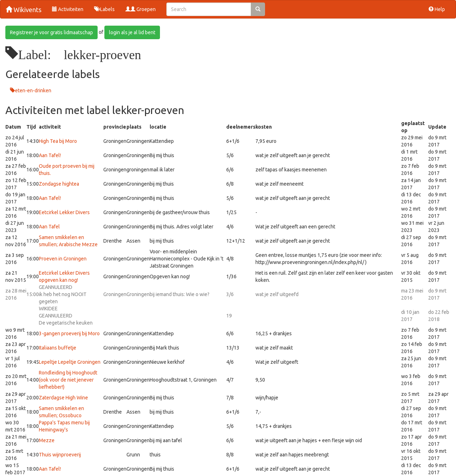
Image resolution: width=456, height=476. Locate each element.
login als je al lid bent (132, 32)
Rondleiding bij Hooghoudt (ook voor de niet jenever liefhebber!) (68, 380)
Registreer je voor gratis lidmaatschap (51, 32)
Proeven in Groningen (63, 259)
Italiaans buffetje (58, 348)
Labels (104, 9)
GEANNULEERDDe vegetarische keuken (66, 316)
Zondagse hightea (59, 184)
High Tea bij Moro (58, 141)
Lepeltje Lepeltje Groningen (70, 362)
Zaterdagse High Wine (63, 398)
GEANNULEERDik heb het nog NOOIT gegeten (63, 294)
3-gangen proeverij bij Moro (69, 333)
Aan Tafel (49, 227)
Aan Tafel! (50, 155)
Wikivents (24, 10)
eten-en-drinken (33, 90)
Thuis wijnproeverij (60, 455)
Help (437, 9)
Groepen (141, 9)
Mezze (47, 440)
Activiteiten (68, 9)
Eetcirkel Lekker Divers (64, 212)
